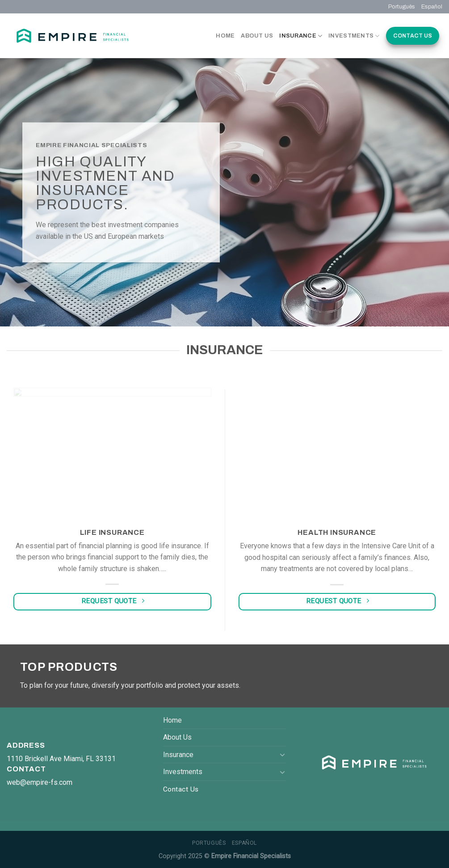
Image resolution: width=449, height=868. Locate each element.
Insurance (301, 36)
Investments (354, 36)
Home (225, 36)
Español (432, 7)
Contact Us (413, 36)
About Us (257, 36)
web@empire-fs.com (40, 782)
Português (402, 7)
